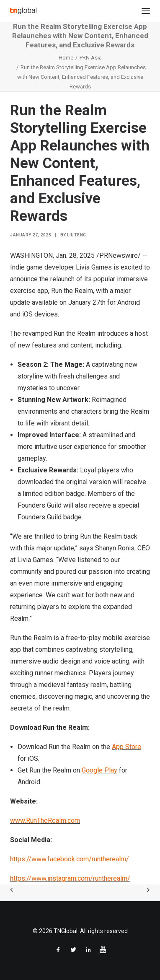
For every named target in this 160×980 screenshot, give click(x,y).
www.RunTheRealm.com (45, 821)
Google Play (99, 770)
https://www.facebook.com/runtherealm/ (70, 859)
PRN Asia (91, 58)
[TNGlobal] (23, 11)
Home (66, 58)
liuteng (77, 235)
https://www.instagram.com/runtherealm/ (70, 878)
